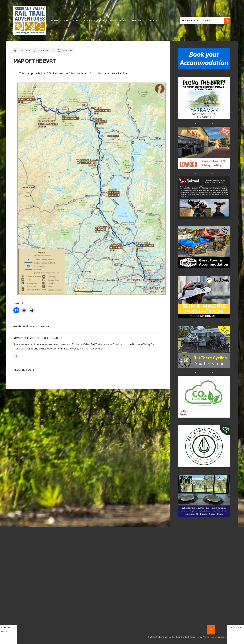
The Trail (67, 50)
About (153, 20)
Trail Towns (118, 20)
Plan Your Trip (94, 20)
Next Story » (234, 627)
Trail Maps (71, 20)
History (138, 20)
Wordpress (208, 637)
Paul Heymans (52, 338)
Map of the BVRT (35, 61)
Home (55, 20)
